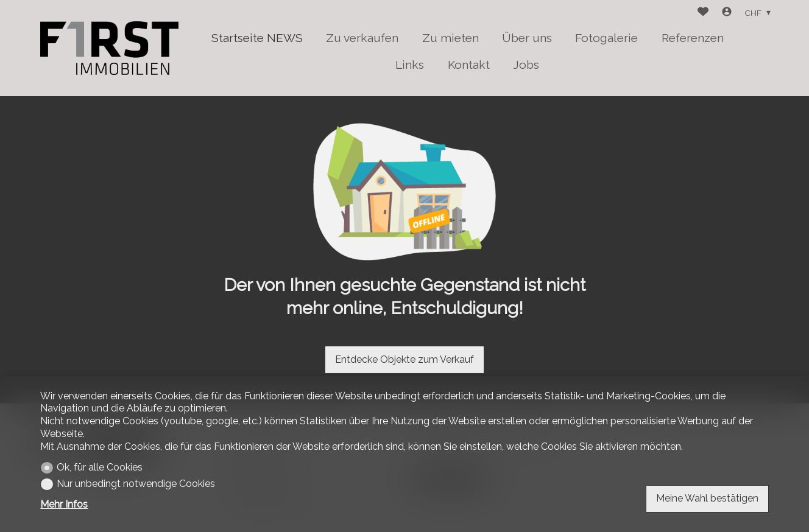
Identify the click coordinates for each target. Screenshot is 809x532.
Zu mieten (450, 38)
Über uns (527, 38)
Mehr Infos (64, 504)
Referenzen (693, 38)
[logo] (109, 48)
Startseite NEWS (257, 38)
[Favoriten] (703, 13)
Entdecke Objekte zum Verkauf (404, 359)
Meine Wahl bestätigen (707, 498)
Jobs (526, 65)
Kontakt (469, 65)
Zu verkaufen (362, 38)
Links (410, 65)
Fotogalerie (606, 38)
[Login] (727, 13)
